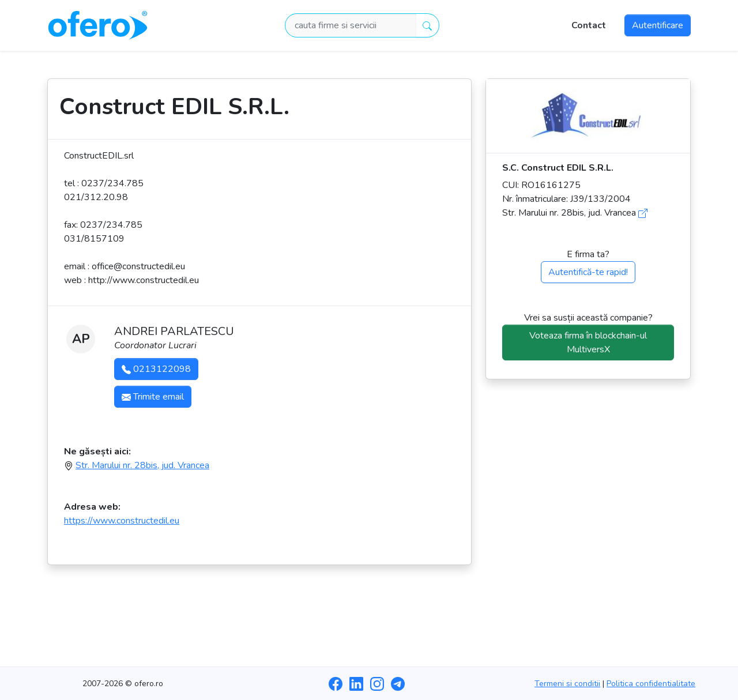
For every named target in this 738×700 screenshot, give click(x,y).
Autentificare (658, 25)
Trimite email (153, 397)
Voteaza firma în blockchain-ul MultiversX (588, 343)
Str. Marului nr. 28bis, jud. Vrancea (142, 465)
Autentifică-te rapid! (588, 272)
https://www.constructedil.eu (122, 521)
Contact (589, 25)
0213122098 (156, 369)
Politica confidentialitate (651, 684)
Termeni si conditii (567, 684)
